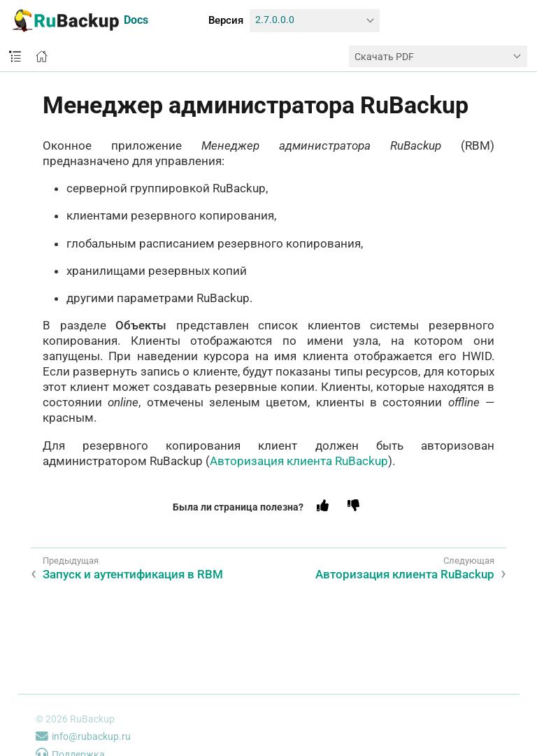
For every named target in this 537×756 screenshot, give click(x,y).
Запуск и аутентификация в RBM (133, 574)
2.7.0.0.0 (275, 20)
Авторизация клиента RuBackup (299, 461)
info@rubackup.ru (83, 736)
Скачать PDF (384, 57)
